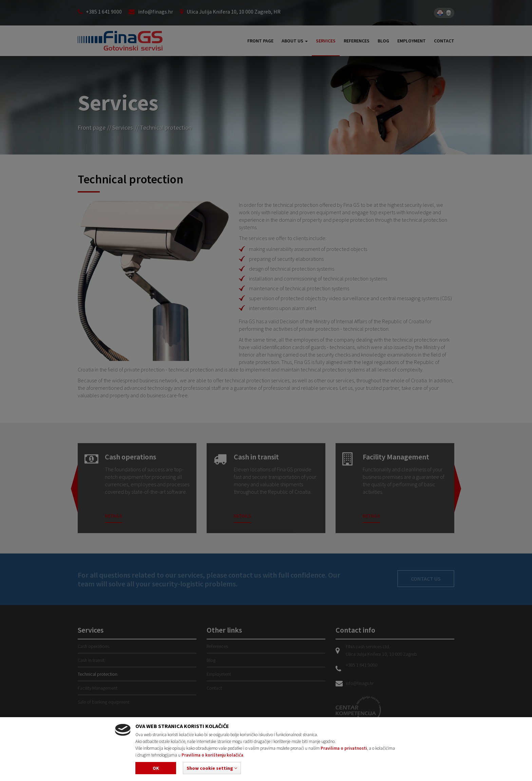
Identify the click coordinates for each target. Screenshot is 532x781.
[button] (212, 768)
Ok (156, 768)
